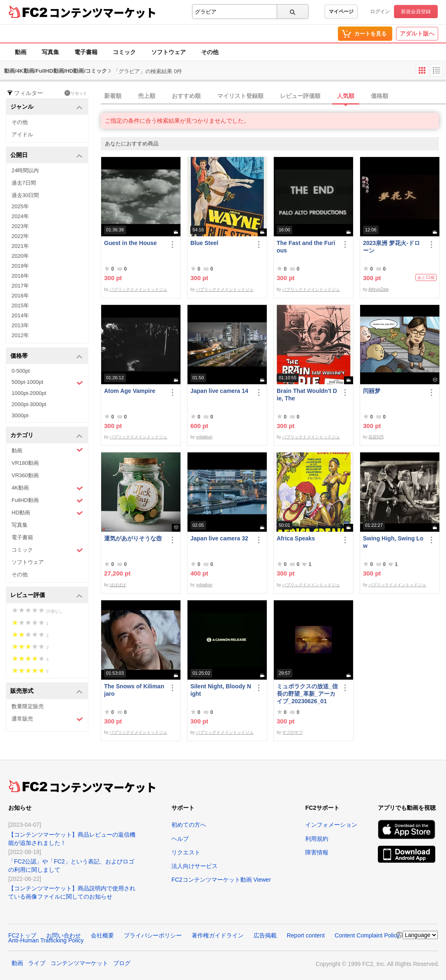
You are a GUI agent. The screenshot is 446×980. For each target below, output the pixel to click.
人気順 (346, 96)
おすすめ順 (186, 96)
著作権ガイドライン (218, 935)
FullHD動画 (47, 501)
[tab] (273, 96)
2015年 (20, 306)
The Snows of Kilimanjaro (134, 690)
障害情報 (317, 852)
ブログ (122, 963)
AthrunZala (378, 289)
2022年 (20, 236)
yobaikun (204, 437)
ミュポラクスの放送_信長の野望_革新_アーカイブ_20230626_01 (307, 694)
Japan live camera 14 (219, 391)
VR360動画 (25, 475)
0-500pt (21, 371)
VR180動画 (25, 463)
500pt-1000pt (47, 383)
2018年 (20, 276)
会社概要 (102, 935)
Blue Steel (204, 243)
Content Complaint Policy (367, 935)
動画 (21, 52)
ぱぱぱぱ (118, 585)
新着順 (113, 96)
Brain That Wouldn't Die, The (307, 395)
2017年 (20, 286)
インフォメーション (331, 825)
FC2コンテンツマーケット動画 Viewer (221, 880)
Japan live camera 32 (219, 538)
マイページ (341, 12)
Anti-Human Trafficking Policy (46, 940)
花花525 (376, 437)
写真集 (50, 52)
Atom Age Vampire (130, 391)
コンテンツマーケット (103, 12)
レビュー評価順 (300, 96)
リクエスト (186, 852)
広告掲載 (265, 935)
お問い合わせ (64, 935)
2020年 (20, 256)
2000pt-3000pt (29, 404)
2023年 (20, 226)
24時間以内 (25, 170)
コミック (124, 52)
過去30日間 (25, 195)
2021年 (20, 246)
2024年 (20, 216)
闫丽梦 (372, 391)
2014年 (20, 315)
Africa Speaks (296, 538)
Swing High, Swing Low (393, 542)
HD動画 (47, 513)
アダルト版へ (417, 33)
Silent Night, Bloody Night (221, 690)
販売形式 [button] (46, 691)
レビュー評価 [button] (46, 596)
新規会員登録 (416, 12)
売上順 (147, 96)
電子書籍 (86, 52)
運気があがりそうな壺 (133, 538)
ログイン (380, 12)
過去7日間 (24, 183)
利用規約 (317, 839)
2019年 (20, 266)
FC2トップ (22, 935)
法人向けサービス (195, 866)
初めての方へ (189, 825)
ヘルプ (180, 839)
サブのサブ (292, 732)
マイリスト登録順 (240, 96)
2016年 (20, 296)
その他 (210, 52)
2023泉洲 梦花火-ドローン (391, 247)
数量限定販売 (28, 706)
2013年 (20, 325)
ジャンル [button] (46, 107)
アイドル (22, 134)
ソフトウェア (168, 52)
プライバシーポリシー (153, 935)
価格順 (380, 96)
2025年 (20, 206)
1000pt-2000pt (29, 393)
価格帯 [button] (46, 356)
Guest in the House (130, 243)
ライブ (37, 963)
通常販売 (47, 719)
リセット (76, 93)
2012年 (20, 335)
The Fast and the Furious (306, 247)
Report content (306, 935)
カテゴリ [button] (46, 436)
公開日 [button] (46, 156)
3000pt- (21, 415)
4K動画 (47, 488)
